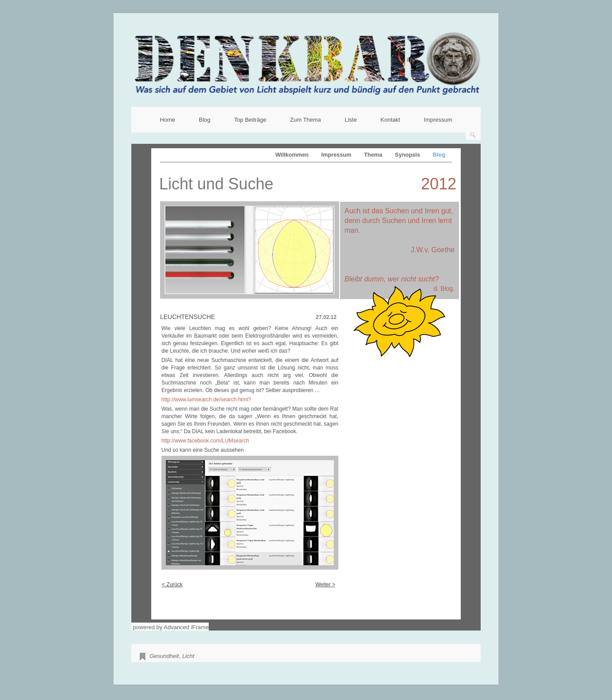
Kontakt (390, 120)
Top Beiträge (250, 120)
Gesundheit (164, 656)
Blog (205, 120)
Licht (188, 656)
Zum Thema (306, 120)
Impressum (438, 120)
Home (167, 120)
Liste (350, 120)
